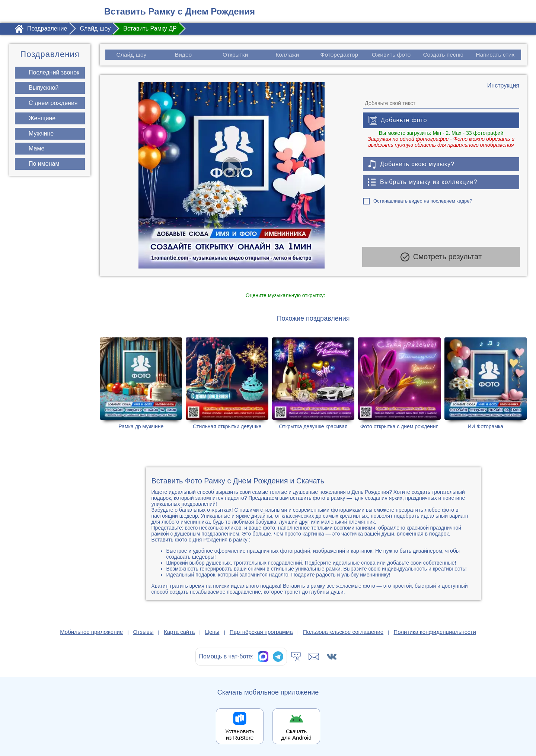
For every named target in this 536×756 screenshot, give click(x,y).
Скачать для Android (296, 734)
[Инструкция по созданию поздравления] (503, 86)
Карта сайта (179, 632)
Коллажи (287, 55)
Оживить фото (391, 55)
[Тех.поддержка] (296, 657)
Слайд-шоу (131, 55)
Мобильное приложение (91, 632)
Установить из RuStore (240, 734)
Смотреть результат (441, 258)
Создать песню (443, 55)
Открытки (235, 55)
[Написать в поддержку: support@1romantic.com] (314, 657)
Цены (212, 632)
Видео (183, 55)
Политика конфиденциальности (435, 632)
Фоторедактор (339, 55)
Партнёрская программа (261, 632)
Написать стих (496, 55)
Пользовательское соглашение (343, 632)
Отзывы (143, 632)
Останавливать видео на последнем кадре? (423, 201)
